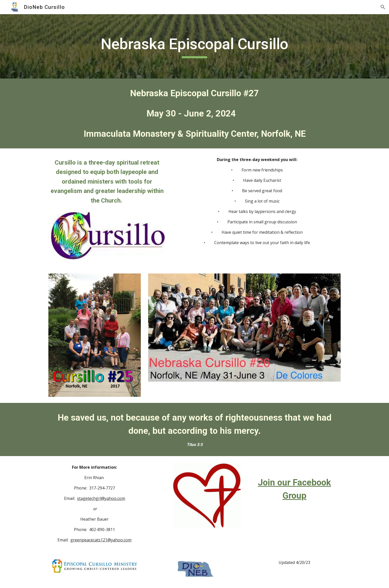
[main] (194, 46)
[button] (383, 7)
